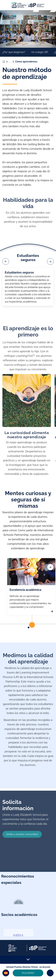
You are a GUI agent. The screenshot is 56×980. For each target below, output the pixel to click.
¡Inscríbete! (28, 973)
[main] (28, 495)
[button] (6, 973)
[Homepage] (6, 62)
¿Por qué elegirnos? (14, 52)
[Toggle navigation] (50, 973)
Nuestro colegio (12, 62)
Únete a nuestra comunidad (22, 846)
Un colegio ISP (40, 52)
